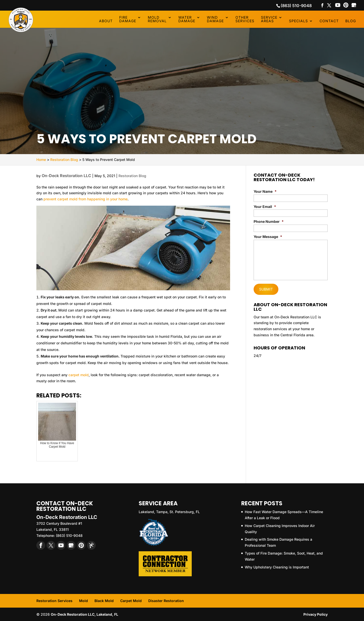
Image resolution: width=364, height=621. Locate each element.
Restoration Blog (132, 176)
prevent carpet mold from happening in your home (86, 199)
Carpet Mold (131, 601)
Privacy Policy (316, 614)
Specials (298, 21)
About (106, 21)
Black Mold (104, 601)
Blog (351, 21)
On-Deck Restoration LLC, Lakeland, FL (84, 614)
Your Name (265, 191)
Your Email (265, 207)
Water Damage (187, 19)
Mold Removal (157, 19)
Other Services (245, 19)
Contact (329, 21)
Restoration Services (54, 601)
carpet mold (79, 375)
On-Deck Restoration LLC (66, 176)
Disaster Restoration (166, 601)
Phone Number (269, 221)
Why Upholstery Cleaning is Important (277, 567)
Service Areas (269, 19)
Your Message (268, 237)
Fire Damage (128, 19)
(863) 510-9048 (296, 6)
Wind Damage (215, 19)
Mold (83, 601)
